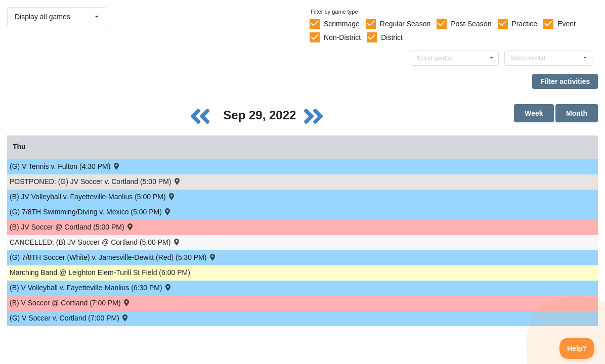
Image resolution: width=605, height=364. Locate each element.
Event (567, 24)
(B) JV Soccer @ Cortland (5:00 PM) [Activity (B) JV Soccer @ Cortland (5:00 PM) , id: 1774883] (72, 227)
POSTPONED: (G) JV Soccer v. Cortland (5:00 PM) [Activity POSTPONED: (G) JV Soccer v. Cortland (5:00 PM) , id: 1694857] (96, 181)
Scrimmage (342, 24)
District (392, 37)
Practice (525, 24)
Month (577, 113)
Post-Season (471, 24)
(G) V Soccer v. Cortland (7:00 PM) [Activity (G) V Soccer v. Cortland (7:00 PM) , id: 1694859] (70, 318)
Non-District (342, 37)
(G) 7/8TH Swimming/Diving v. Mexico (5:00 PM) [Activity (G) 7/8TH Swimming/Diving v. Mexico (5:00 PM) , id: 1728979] (91, 212)
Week (534, 113)
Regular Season (405, 24)
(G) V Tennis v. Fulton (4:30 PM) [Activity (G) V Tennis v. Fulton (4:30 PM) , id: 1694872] (65, 166)
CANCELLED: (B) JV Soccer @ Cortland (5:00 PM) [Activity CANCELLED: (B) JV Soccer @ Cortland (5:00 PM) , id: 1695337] (95, 242)
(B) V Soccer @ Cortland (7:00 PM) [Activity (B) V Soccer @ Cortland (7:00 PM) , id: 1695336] (70, 303)
